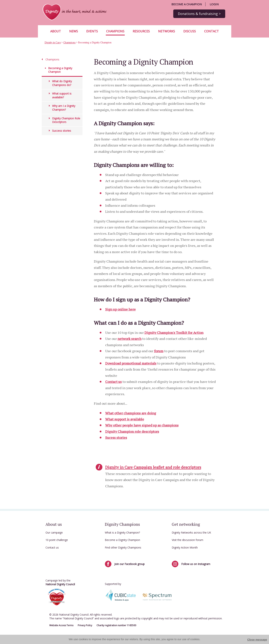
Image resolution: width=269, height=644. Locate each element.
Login (214, 4)
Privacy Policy (85, 625)
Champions (115, 31)
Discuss (190, 31)
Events (92, 31)
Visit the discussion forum (187, 540)
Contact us (113, 382)
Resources (141, 31)
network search (129, 339)
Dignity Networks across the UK (191, 532)
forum (159, 351)
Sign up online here (120, 309)
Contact (211, 31)
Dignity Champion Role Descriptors (66, 120)
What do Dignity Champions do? (62, 83)
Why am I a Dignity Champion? (64, 108)
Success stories (62, 131)
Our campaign (54, 532)
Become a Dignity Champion (122, 540)
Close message (257, 640)
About (56, 31)
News (74, 31)
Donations (199, 14)
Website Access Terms (61, 625)
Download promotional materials (131, 363)
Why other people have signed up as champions (142, 425)
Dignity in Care (53, 42)
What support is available (125, 419)
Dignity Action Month (185, 547)
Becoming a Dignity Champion (60, 70)
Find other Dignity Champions (123, 547)
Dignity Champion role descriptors (132, 431)
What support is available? (62, 95)
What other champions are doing (131, 413)
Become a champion (187, 4)
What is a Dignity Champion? (122, 532)
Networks (167, 31)
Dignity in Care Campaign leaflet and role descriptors (153, 467)
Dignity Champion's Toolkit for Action (174, 333)
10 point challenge (57, 540)
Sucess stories (116, 437)
